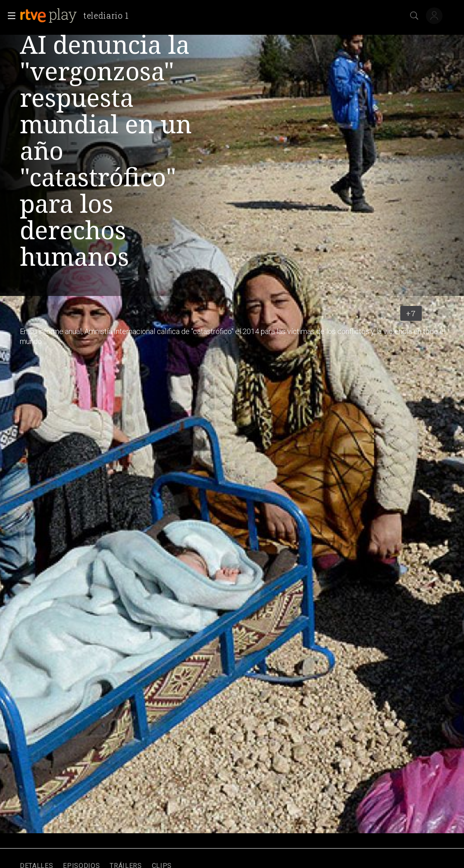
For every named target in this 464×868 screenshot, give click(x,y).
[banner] (78, 16)
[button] (9, 16)
